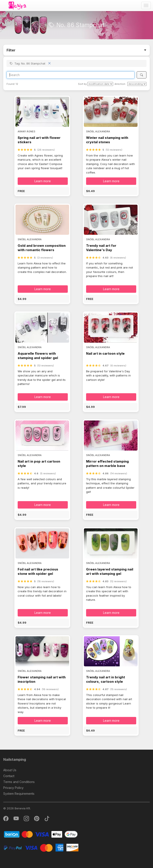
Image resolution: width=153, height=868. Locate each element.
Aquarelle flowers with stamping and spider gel (38, 356)
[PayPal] (41, 847)
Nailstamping (15, 759)
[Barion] (41, 834)
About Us (10, 770)
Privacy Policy (13, 788)
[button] (42, 191)
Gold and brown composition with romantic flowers (42, 248)
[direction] (137, 84)
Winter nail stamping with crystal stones (107, 140)
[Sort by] (100, 84)
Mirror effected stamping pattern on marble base (107, 464)
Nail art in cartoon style (105, 353)
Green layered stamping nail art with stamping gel (110, 571)
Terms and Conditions (19, 782)
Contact (9, 776)
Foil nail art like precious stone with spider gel (38, 571)
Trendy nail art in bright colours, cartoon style (105, 679)
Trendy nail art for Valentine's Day (101, 248)
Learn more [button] (43, 181)
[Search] (71, 75)
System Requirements (19, 794)
